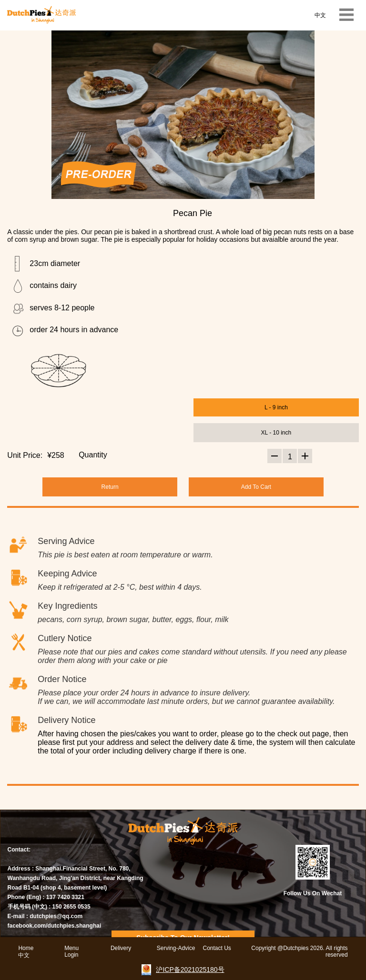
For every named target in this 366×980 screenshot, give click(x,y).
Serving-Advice (176, 948)
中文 (320, 15)
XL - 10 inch (276, 433)
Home (26, 948)
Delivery (121, 948)
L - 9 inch (276, 407)
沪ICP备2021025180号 (190, 970)
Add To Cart (256, 487)
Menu (71, 948)
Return (110, 487)
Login (71, 955)
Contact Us (217, 948)
